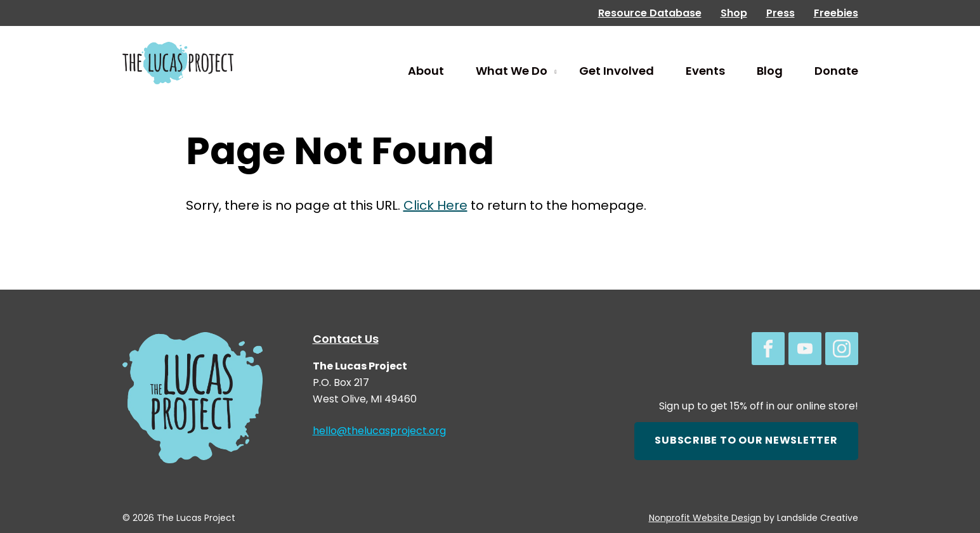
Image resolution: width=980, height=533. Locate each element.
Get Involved (617, 72)
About (426, 72)
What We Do (512, 72)
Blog (770, 72)
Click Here (435, 207)
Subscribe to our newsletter (746, 441)
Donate (836, 72)
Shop (734, 14)
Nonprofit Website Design (705, 519)
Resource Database (650, 14)
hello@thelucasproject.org (379, 432)
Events (705, 72)
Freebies (836, 14)
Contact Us (346, 340)
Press (781, 14)
